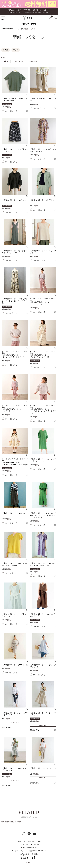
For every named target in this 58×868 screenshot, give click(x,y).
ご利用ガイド (21, 841)
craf (4, 29)
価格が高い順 (33, 61)
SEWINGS (10, 29)
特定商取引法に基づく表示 (38, 851)
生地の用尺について (35, 841)
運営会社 (35, 854)
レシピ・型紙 (19, 29)
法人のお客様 (25, 854)
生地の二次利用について (29, 848)
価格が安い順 (19, 61)
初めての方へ (35, 844)
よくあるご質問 (23, 844)
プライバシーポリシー (19, 851)
